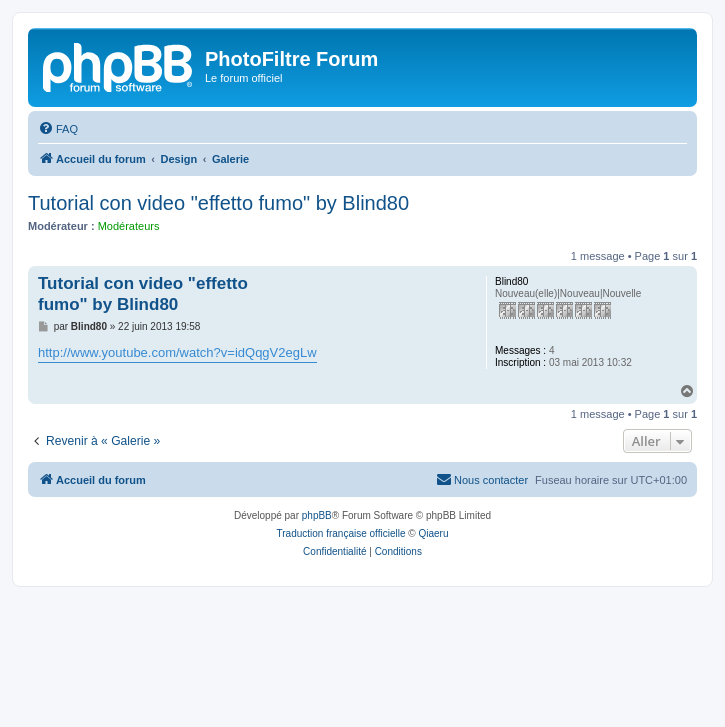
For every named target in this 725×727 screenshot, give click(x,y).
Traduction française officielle (341, 533)
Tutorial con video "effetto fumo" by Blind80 (218, 203)
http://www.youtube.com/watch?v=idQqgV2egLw (177, 352)
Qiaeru (433, 533)
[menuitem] (58, 129)
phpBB (317, 515)
